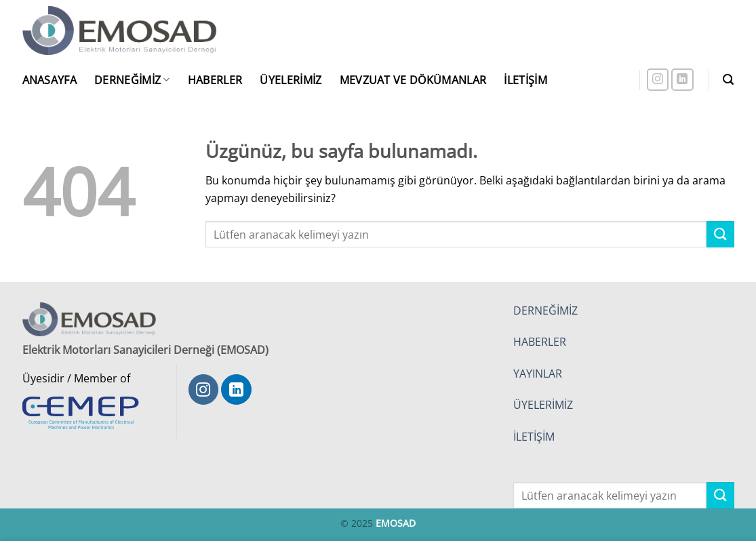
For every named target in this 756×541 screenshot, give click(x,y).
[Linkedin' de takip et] (682, 80)
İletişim (525, 80)
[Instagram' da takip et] (658, 80)
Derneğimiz (132, 80)
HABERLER (540, 342)
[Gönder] (720, 234)
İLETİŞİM (534, 437)
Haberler (215, 80)
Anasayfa (50, 80)
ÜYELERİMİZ (543, 405)
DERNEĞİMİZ (545, 310)
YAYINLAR (538, 374)
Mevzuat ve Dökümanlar (413, 80)
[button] (728, 80)
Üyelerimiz (291, 80)
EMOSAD (396, 523)
